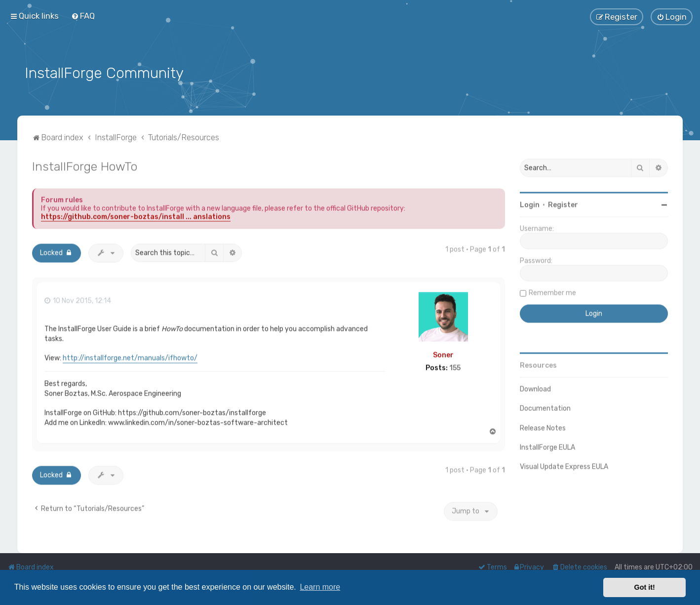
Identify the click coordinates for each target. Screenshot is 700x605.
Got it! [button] (645, 587)
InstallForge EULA (547, 445)
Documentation (545, 407)
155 (455, 366)
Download (535, 387)
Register (563, 203)
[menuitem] (83, 16)
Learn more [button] (320, 587)
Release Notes (543, 426)
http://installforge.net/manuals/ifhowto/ (130, 356)
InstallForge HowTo (85, 164)
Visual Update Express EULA (564, 464)
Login (530, 203)
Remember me (552, 291)
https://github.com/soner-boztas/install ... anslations (136, 215)
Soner (443, 353)
